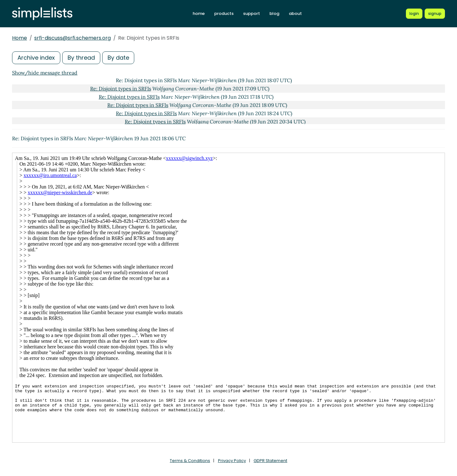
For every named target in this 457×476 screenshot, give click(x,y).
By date (118, 58)
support (252, 13)
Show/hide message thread (45, 73)
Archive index (36, 58)
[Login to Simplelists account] (414, 14)
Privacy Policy (232, 461)
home (199, 13)
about (295, 13)
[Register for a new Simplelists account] (435, 14)
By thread (81, 58)
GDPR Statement (270, 461)
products (224, 13)
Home (20, 38)
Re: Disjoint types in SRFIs (121, 89)
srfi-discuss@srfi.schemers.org (73, 38)
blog (274, 13)
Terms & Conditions (190, 461)
